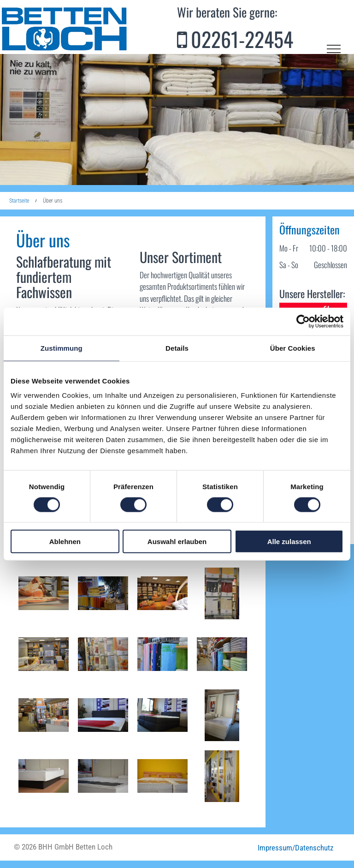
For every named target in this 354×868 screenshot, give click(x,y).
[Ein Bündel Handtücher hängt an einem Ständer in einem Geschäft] (162, 654)
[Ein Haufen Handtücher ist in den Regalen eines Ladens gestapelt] (222, 654)
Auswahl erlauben (177, 542)
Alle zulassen (289, 542)
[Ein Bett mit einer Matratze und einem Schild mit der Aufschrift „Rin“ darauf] (103, 715)
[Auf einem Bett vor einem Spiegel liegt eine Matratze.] (103, 776)
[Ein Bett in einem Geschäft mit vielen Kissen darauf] (162, 593)
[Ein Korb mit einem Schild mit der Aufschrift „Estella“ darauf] (103, 593)
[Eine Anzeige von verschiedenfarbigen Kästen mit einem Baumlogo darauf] (222, 593)
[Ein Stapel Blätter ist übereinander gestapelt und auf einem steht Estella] (103, 654)
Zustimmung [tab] (62, 348)
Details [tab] (177, 348)
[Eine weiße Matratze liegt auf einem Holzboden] (44, 776)
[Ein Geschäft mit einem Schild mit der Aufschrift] (44, 654)
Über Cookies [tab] (293, 348)
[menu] (334, 49)
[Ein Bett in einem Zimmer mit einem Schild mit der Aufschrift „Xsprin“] (162, 715)
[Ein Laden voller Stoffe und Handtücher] (44, 715)
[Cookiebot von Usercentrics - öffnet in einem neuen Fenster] (303, 321)
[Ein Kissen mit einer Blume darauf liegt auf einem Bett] (44, 593)
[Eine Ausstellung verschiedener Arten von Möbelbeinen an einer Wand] (222, 776)
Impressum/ (276, 848)
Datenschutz (314, 848)
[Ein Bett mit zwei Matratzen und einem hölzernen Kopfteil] (162, 776)
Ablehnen (65, 542)
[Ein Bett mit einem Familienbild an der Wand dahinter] (222, 715)
